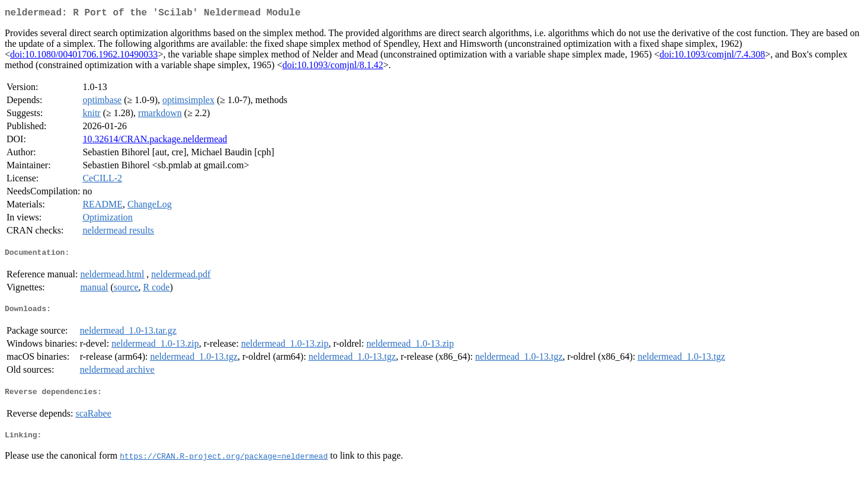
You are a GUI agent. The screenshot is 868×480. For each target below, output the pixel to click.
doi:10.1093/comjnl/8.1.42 (332, 67)
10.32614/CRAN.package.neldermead (155, 141)
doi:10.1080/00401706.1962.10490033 (84, 57)
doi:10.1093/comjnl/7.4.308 (712, 57)
